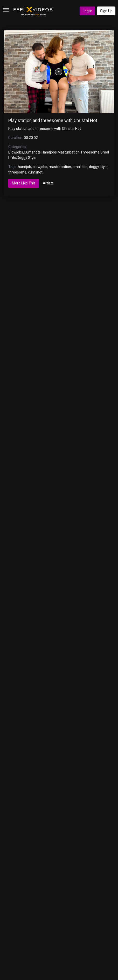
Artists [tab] (48, 183)
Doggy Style (27, 158)
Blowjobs (16, 152)
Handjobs (49, 152)
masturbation (60, 167)
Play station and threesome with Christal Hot (53, 121)
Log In (88, 11)
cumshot (35, 172)
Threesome (90, 152)
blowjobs (40, 167)
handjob (25, 167)
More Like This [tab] (24, 183)
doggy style (98, 167)
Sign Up (106, 11)
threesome (17, 172)
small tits (80, 167)
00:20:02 (31, 138)
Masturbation (69, 152)
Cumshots (32, 152)
